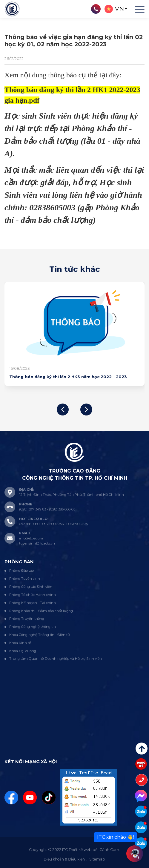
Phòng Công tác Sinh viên (31, 587)
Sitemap (97, 859)
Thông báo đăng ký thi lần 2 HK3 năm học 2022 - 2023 (68, 377)
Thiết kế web (80, 850)
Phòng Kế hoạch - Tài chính (33, 603)
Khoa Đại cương (23, 651)
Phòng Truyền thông (27, 619)
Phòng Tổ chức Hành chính (33, 595)
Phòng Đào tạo (21, 571)
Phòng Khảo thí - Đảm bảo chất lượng (41, 611)
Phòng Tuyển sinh (25, 579)
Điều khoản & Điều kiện (64, 859)
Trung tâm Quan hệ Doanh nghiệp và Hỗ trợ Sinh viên (56, 659)
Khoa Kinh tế (20, 643)
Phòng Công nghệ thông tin (33, 627)
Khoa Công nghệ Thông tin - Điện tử (40, 635)
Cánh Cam (109, 850)
